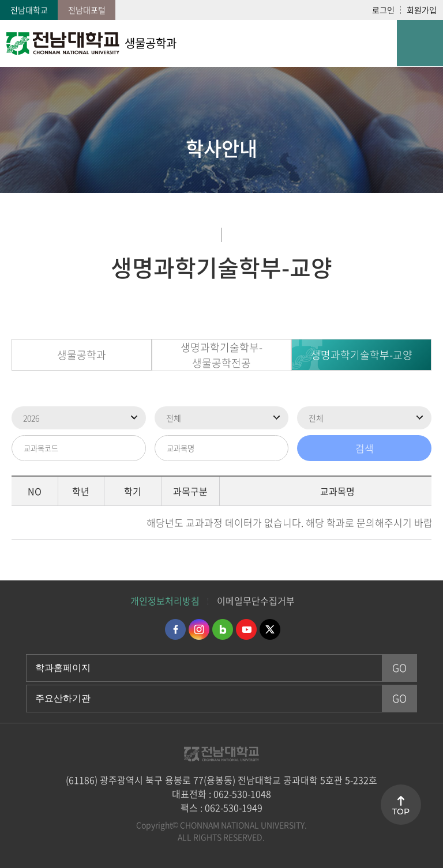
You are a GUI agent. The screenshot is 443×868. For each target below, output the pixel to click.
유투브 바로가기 (246, 629)
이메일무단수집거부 (256, 601)
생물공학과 (82, 355)
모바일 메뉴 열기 (420, 43)
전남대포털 (87, 10)
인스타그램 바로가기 (199, 629)
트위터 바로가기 (270, 629)
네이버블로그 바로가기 (223, 629)
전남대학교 (29, 10)
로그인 (383, 10)
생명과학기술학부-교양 (362, 355)
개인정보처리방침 (165, 601)
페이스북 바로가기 (175, 629)
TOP (401, 812)
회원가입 (422, 10)
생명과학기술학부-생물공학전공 (221, 355)
